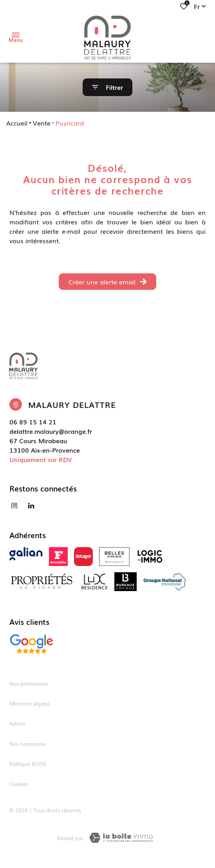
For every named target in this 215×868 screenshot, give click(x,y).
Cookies (19, 784)
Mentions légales (30, 703)
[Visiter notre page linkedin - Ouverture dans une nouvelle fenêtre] (31, 506)
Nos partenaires (29, 683)
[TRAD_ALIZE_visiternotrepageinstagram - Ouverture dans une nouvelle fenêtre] (14, 506)
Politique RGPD (28, 764)
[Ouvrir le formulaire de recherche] (107, 87)
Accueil (17, 123)
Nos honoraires (28, 744)
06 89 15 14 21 (33, 422)
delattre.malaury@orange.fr (51, 431)
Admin (17, 723)
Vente (42, 123)
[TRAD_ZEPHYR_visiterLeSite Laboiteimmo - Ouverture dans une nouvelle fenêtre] (121, 838)
